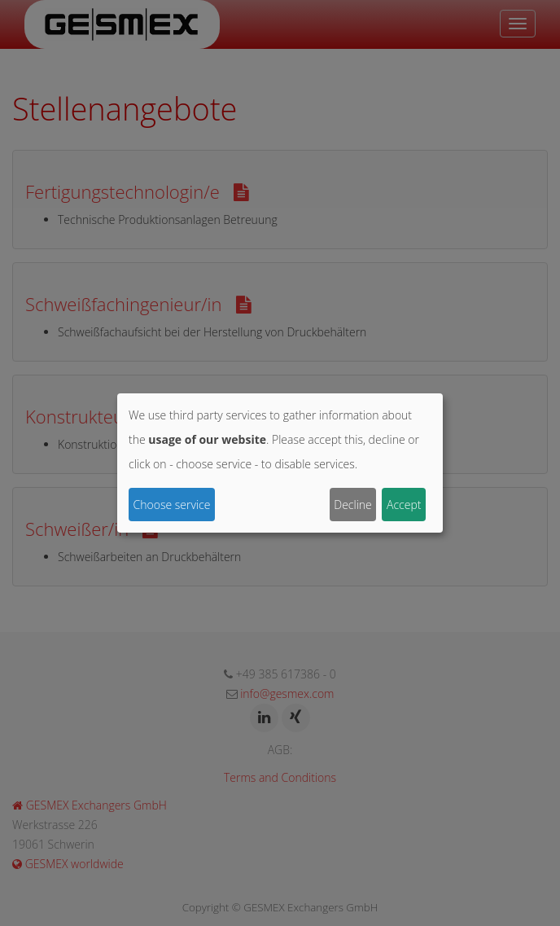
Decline (353, 505)
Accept (404, 505)
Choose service (172, 505)
